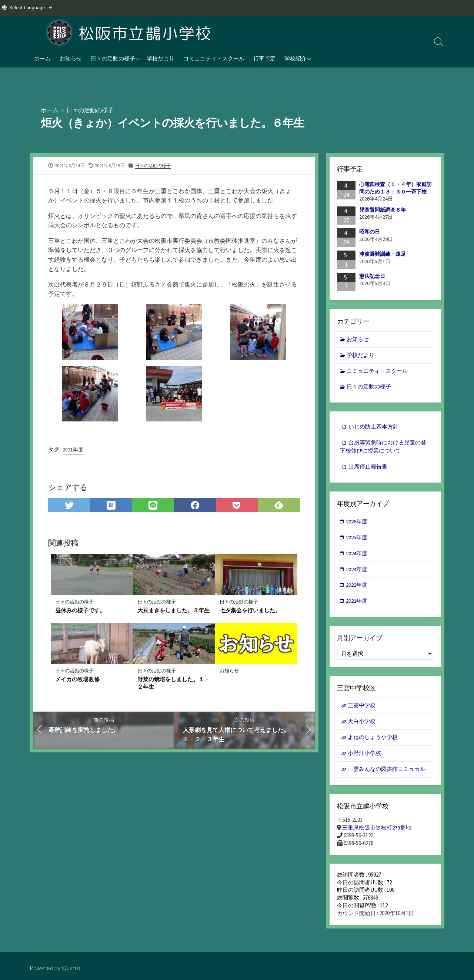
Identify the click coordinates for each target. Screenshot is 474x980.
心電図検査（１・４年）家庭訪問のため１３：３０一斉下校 (395, 188)
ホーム (42, 58)
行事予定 (264, 58)
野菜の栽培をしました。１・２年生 (173, 683)
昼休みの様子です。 (80, 611)
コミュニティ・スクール (214, 58)
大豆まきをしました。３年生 (173, 611)
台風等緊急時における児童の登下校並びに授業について (383, 448)
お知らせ (71, 58)
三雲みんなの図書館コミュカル (387, 774)
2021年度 (73, 450)
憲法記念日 (372, 276)
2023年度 (357, 572)
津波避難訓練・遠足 (383, 254)
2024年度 (357, 556)
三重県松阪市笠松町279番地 (377, 832)
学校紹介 (296, 58)
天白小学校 (362, 725)
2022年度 (357, 588)
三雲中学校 (362, 709)
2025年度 (357, 540)
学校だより (161, 58)
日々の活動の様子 (113, 58)
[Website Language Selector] (31, 8)
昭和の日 (370, 232)
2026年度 (357, 524)
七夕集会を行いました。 (250, 611)
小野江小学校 (364, 757)
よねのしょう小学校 (373, 741)
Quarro (71, 967)
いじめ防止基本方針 (373, 428)
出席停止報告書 (368, 469)
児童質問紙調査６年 (383, 210)
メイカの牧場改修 (77, 680)
